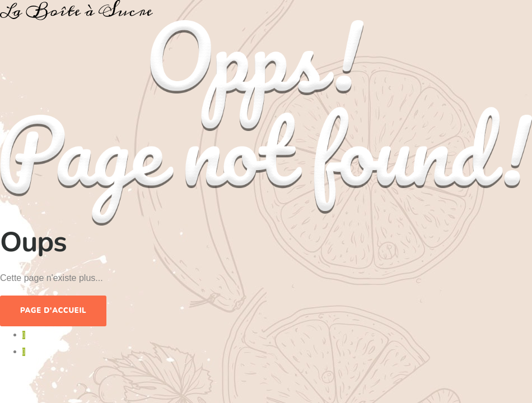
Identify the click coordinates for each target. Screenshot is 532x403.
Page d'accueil (53, 311)
